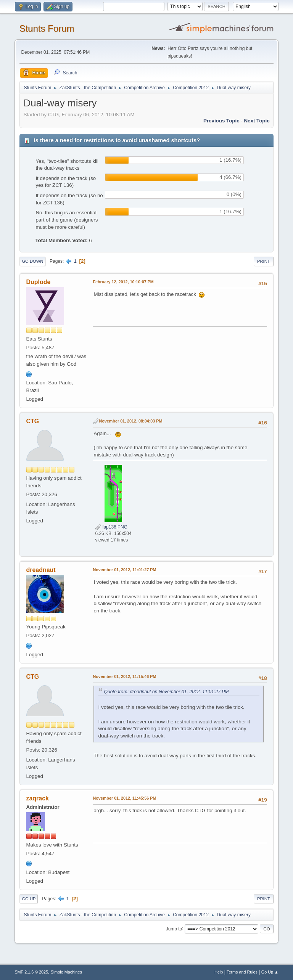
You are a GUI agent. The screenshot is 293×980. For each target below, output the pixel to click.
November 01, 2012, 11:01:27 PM (124, 570)
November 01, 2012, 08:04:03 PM (130, 421)
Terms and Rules (242, 972)
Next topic (257, 121)
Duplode (38, 282)
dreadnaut (41, 570)
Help (219, 972)
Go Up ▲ (270, 972)
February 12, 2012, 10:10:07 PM (123, 282)
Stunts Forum (47, 28)
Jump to (174, 929)
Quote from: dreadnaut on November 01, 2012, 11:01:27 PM (166, 692)
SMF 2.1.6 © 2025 (31, 972)
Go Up (29, 899)
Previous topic (221, 121)
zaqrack (37, 798)
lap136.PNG (111, 527)
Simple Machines (66, 972)
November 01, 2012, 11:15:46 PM (124, 676)
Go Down (32, 261)
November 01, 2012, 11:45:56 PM (124, 798)
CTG (32, 421)
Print (264, 261)
